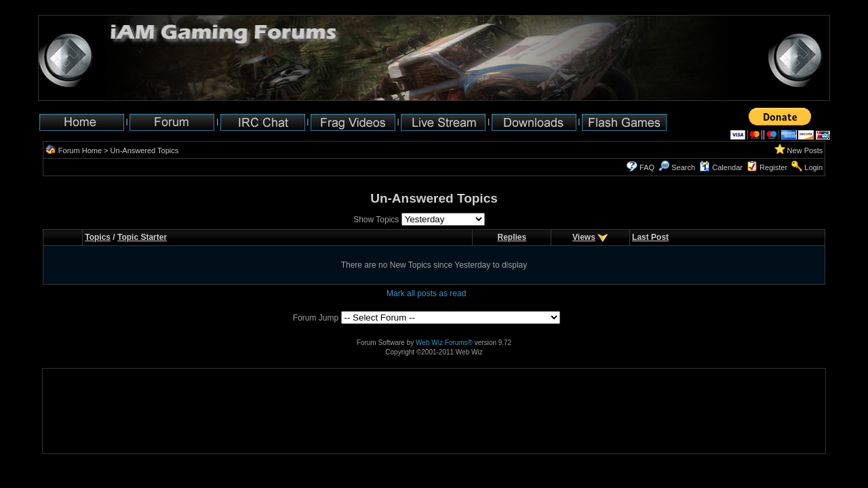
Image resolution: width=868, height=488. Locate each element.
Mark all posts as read (426, 293)
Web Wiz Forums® (444, 343)
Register (773, 167)
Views (584, 237)
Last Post (650, 237)
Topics (98, 237)
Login (813, 167)
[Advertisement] (85, 411)
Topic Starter (142, 237)
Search (677, 167)
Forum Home (80, 150)
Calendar (721, 167)
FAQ (647, 167)
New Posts (805, 150)
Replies (512, 237)
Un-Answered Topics (145, 150)
